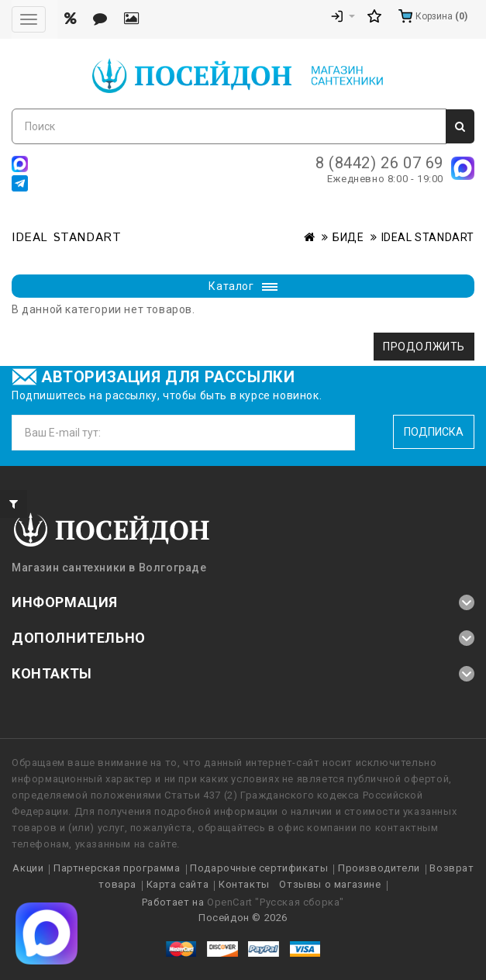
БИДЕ (348, 237)
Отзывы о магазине (330, 884)
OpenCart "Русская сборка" (276, 902)
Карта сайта (178, 884)
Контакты (244, 884)
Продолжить (424, 347)
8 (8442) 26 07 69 (379, 163)
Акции (28, 868)
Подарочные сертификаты (259, 868)
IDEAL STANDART (428, 237)
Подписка (434, 432)
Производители (379, 868)
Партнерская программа (117, 868)
